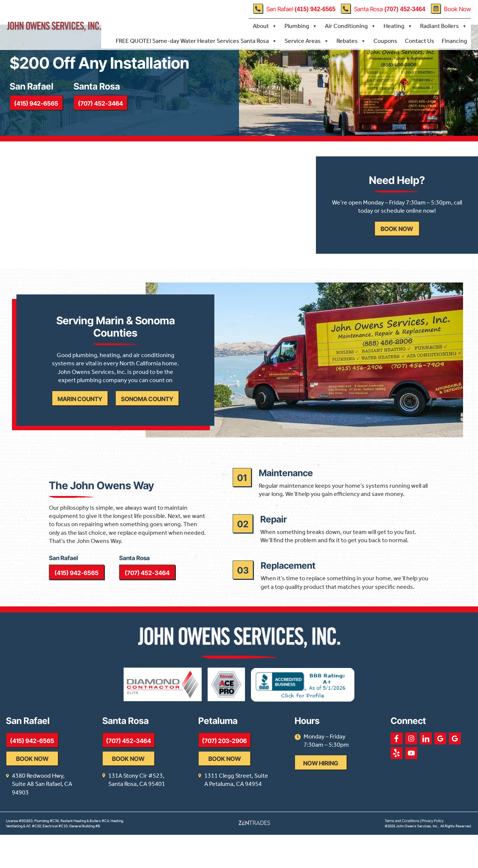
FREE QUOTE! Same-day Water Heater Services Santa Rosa (196, 41)
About (265, 26)
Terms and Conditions (402, 854)
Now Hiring (353, 805)
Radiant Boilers (443, 26)
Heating (398, 26)
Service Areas (306, 41)
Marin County (78, 422)
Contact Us (419, 40)
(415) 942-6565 (38, 111)
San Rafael (294, 9)
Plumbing (301, 26)
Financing (454, 40)
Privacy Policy (433, 854)
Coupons (385, 40)
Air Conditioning (350, 26)
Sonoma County (146, 422)
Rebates (351, 41)
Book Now (451, 9)
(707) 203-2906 (246, 782)
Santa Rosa (383, 9)
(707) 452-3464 (106, 111)
